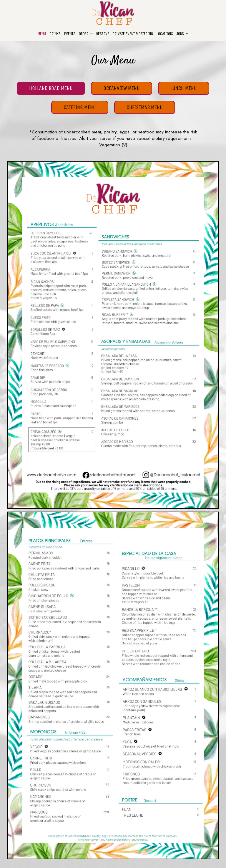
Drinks (55, 34)
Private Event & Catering (133, 34)
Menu (42, 34)
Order (86, 34)
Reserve (103, 34)
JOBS (182, 34)
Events (70, 34)
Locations (165, 34)
